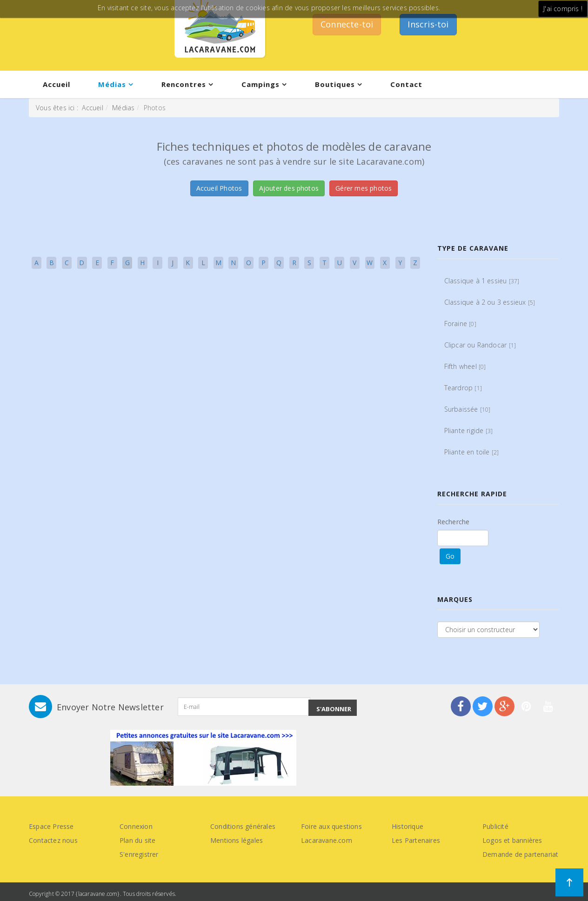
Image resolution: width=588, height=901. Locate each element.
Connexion (136, 826)
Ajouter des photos (289, 188)
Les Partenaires (416, 840)
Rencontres (184, 84)
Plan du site (137, 840)
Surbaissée (468, 409)
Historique (408, 826)
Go (450, 556)
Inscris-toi (428, 24)
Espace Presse (51, 826)
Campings (261, 84)
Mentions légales (237, 840)
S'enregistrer (139, 854)
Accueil (57, 84)
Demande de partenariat (520, 854)
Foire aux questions (331, 826)
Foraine (460, 324)
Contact (406, 84)
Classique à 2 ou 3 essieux (490, 302)
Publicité (495, 826)
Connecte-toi (347, 24)
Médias (112, 84)
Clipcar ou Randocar (480, 345)
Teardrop (463, 388)
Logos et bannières (512, 840)
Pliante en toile (472, 452)
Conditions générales (243, 826)
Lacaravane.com (327, 840)
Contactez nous (53, 840)
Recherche (454, 522)
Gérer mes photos (364, 188)
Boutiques (335, 84)
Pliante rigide (469, 430)
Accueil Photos (219, 188)
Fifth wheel (465, 366)
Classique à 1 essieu (482, 281)
